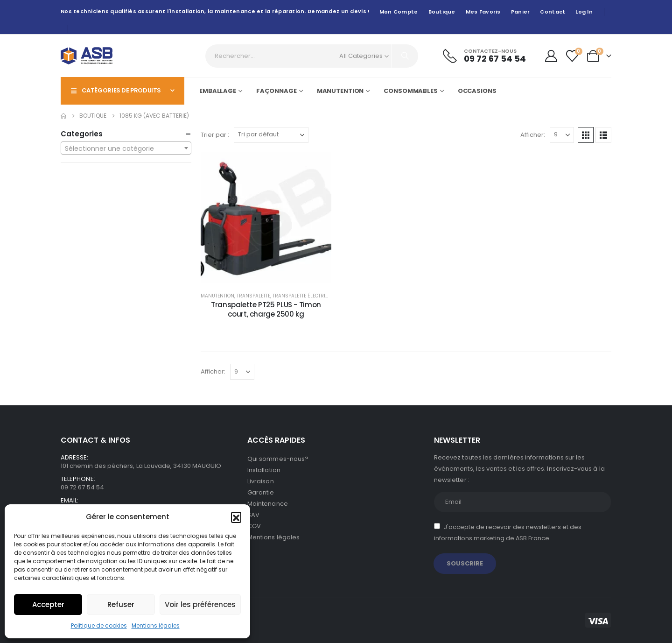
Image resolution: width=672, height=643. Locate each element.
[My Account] (551, 56)
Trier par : (215, 135)
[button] (236, 517)
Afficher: (533, 135)
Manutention (340, 91)
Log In (584, 12)
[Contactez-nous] (484, 56)
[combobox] (126, 148)
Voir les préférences (200, 604)
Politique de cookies (99, 625)
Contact (553, 12)
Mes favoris (483, 12)
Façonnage (276, 91)
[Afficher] (562, 135)
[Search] (405, 56)
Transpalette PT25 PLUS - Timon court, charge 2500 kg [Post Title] (266, 309)
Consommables (411, 91)
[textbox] (126, 148)
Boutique (442, 12)
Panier (521, 12)
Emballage (218, 91)
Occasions (477, 91)
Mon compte (399, 12)
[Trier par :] (271, 135)
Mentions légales (156, 625)
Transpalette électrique (303, 296)
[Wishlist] (572, 56)
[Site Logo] (87, 56)
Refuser (121, 604)
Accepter (48, 604)
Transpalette (253, 296)
